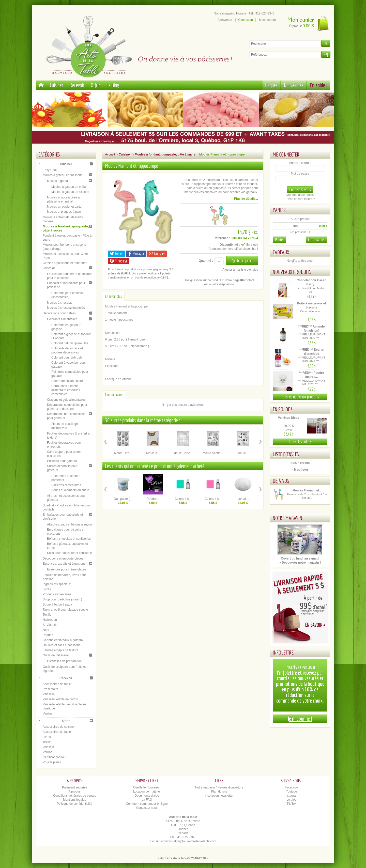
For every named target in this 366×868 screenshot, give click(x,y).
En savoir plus (113, 296)
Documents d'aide (147, 796)
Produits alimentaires (57, 594)
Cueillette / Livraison (147, 787)
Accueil (110, 154)
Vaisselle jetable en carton (60, 699)
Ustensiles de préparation (64, 661)
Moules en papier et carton (65, 207)
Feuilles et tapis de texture (60, 650)
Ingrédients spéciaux (57, 584)
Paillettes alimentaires (66, 485)
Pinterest (118, 261)
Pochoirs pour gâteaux (62, 461)
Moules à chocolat (59, 303)
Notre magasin (287, 518)
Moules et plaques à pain (64, 212)
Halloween (50, 620)
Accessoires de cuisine (58, 727)
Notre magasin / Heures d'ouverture (219, 787)
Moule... (243, 453)
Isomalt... (243, 499)
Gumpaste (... (123, 499)
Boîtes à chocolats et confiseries (69, 539)
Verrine (48, 714)
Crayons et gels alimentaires (66, 400)
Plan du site (219, 792)
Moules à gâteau (58, 181)
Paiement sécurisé (75, 787)
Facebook (291, 787)
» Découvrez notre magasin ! (300, 563)
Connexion (245, 20)
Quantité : (206, 261)
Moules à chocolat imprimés (66, 308)
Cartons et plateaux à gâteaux (63, 640)
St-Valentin (50, 625)
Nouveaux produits (292, 272)
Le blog (291, 800)
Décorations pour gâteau (59, 313)
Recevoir (77, 85)
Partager (136, 254)
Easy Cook (50, 170)
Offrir (95, 85)
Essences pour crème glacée (67, 569)
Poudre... (153, 499)
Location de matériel (147, 792)
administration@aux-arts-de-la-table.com (189, 841)
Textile (47, 615)
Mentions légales (74, 800)
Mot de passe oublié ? (301, 195)
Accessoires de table (57, 684)
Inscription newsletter (219, 796)
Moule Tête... (123, 453)
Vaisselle (49, 694)
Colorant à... (183, 499)
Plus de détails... (246, 199)
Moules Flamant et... (307, 490)
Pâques (271, 85)
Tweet (116, 254)
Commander (317, 240)
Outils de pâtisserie (56, 655)
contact (247, 280)
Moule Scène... (213, 453)
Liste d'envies (286, 454)
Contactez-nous (147, 808)
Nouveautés (294, 85)
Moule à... (153, 453)
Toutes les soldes (300, 442)
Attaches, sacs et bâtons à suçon (69, 524)
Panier (279, 210)
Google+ (157, 254)
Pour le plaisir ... (54, 762)
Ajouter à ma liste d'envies (240, 270)
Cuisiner (57, 85)
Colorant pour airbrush (66, 358)
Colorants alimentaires (62, 319)
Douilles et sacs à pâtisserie (62, 645)
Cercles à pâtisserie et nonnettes (65, 263)
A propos (75, 792)
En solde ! (319, 85)
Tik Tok (291, 804)
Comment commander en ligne (147, 804)
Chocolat (49, 268)
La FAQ (147, 800)
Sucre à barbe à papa (57, 604)
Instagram (291, 796)
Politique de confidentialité (75, 804)
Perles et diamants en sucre (70, 490)
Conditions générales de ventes (74, 796)
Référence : (222, 238)
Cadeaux (281, 252)
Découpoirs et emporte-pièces (63, 559)
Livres (47, 589)
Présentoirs (50, 689)
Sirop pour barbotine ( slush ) (62, 599)
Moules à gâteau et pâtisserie (63, 175)
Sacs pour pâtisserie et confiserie (70, 553)
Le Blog (113, 85)
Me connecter (286, 154)
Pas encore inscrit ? (301, 199)
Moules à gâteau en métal (69, 187)
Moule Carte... (183, 453)
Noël (46, 630)
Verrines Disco (289, 418)
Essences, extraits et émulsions (64, 564)
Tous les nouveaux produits (300, 397)
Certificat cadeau (54, 757)
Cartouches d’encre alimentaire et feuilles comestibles (66, 390)
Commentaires (114, 395)
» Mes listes (300, 470)
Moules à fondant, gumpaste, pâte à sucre (165, 154)
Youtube (292, 792)
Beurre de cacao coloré (67, 381)
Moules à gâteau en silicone (70, 192)
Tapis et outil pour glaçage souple (65, 610)
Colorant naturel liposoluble (70, 343)
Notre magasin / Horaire (230, 13)
